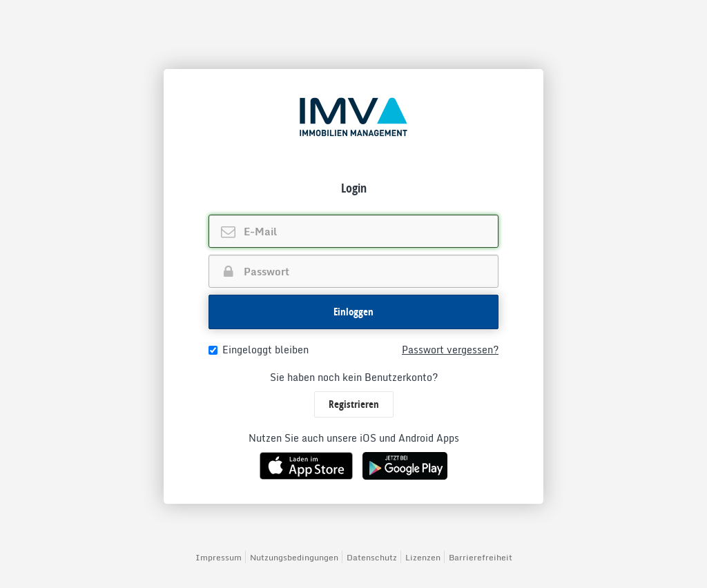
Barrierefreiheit (481, 557)
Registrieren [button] (354, 404)
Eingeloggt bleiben (259, 350)
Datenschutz (372, 557)
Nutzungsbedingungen (294, 557)
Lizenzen (423, 557)
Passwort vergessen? (450, 350)
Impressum (219, 557)
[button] (353, 312)
